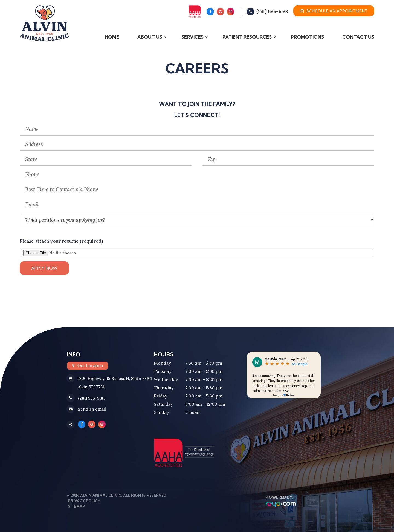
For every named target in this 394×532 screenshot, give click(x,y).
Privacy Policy (83, 501)
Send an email (92, 409)
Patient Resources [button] (247, 37)
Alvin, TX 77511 (92, 387)
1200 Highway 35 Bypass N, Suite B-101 (115, 378)
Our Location (90, 366)
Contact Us (358, 37)
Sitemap (75, 506)
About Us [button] (150, 37)
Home (112, 37)
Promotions (307, 37)
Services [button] (192, 37)
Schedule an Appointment (334, 11)
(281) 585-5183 (272, 12)
